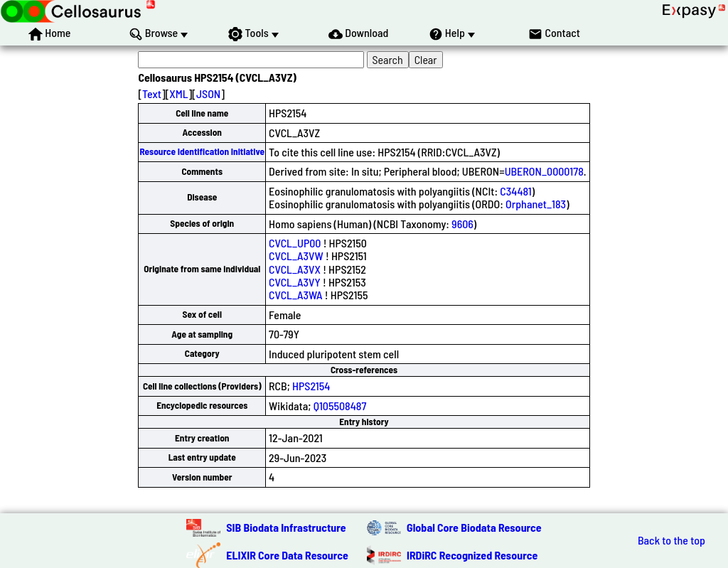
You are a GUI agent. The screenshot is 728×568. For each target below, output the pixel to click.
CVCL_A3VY (295, 282)
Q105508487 (340, 406)
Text (152, 93)
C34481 (515, 191)
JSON (208, 93)
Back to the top (671, 540)
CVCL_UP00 (295, 243)
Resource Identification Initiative (202, 151)
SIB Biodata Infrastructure (286, 527)
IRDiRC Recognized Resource (472, 555)
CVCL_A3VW (296, 256)
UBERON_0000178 (544, 171)
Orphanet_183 (536, 204)
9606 (462, 224)
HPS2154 (311, 386)
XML (178, 93)
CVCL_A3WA (296, 295)
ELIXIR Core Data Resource (287, 555)
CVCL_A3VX (295, 269)
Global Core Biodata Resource (474, 527)
